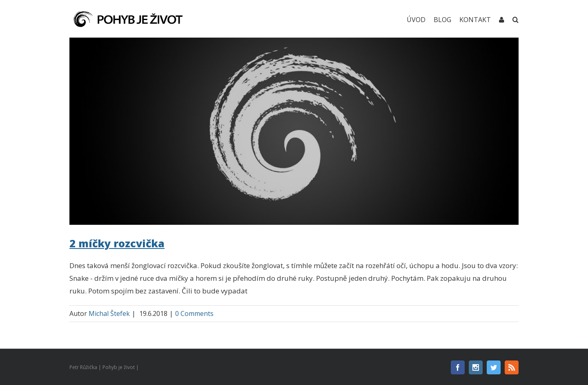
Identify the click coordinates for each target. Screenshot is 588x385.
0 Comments (194, 313)
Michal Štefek (109, 313)
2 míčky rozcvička (117, 243)
